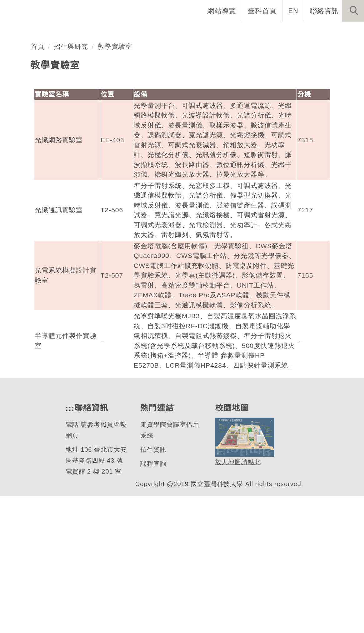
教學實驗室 (115, 183)
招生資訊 (153, 587)
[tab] (185, 137)
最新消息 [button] (344, 31)
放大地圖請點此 (237, 599)
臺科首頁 (263, 11)
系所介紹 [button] (127, 31)
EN (294, 11)
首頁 (37, 183)
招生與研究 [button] (212, 31)
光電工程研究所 (62, 112)
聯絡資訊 (324, 11)
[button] (353, 11)
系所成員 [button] (167, 31)
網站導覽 (222, 11)
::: (69, 545)
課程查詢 (153, 601)
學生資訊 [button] (256, 31)
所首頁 (90, 31)
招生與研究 (71, 183)
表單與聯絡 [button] (300, 31)
